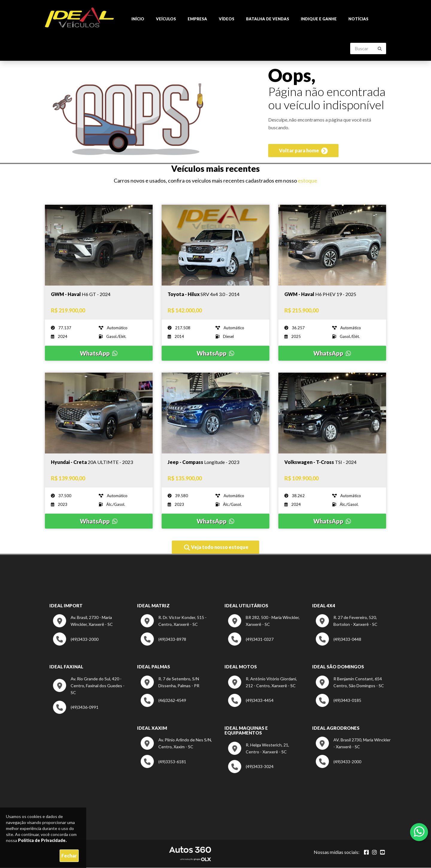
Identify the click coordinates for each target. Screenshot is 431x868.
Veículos (166, 19)
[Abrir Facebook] (366, 852)
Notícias (358, 19)
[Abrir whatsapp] (419, 831)
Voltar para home (303, 152)
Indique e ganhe (319, 19)
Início (138, 19)
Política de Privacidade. (42, 840)
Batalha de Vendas (268, 19)
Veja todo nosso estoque (216, 548)
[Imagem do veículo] (99, 295)
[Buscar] (380, 49)
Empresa (197, 19)
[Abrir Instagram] (374, 852)
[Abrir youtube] (383, 852)
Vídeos (227, 19)
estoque (308, 181)
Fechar (69, 856)
